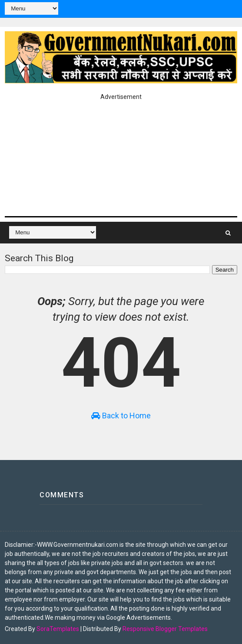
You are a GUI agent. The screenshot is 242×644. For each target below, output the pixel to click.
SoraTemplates (58, 629)
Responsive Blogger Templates (165, 629)
